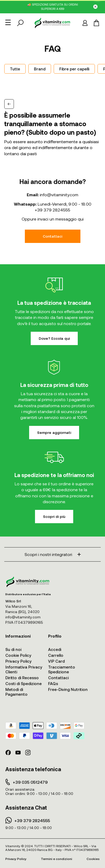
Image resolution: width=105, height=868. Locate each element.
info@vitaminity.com (59, 195)
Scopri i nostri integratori (53, 554)
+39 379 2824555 (52, 210)
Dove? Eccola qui (54, 338)
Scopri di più (54, 516)
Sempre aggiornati (54, 432)
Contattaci (52, 236)
